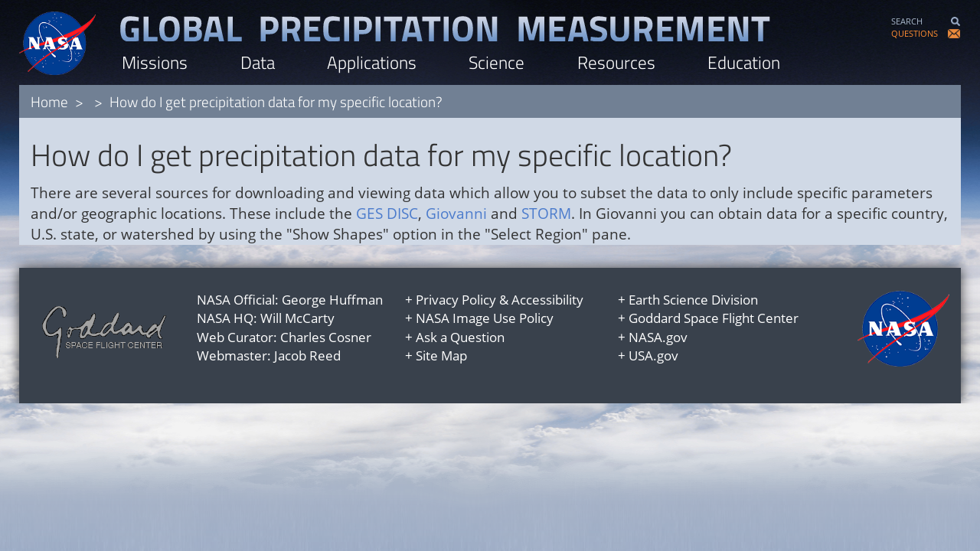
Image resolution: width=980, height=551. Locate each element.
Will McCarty (297, 318)
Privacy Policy (456, 300)
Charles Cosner (326, 337)
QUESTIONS (915, 33)
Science (497, 62)
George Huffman (332, 300)
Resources (616, 62)
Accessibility (547, 300)
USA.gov (653, 355)
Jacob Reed (307, 355)
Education (744, 62)
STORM (546, 214)
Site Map (441, 355)
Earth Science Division (693, 300)
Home (49, 101)
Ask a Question (460, 337)
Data (258, 62)
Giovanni (456, 214)
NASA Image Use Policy (485, 318)
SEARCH (907, 21)
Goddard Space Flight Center (714, 318)
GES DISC (387, 214)
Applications (372, 62)
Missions (155, 62)
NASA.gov (658, 337)
